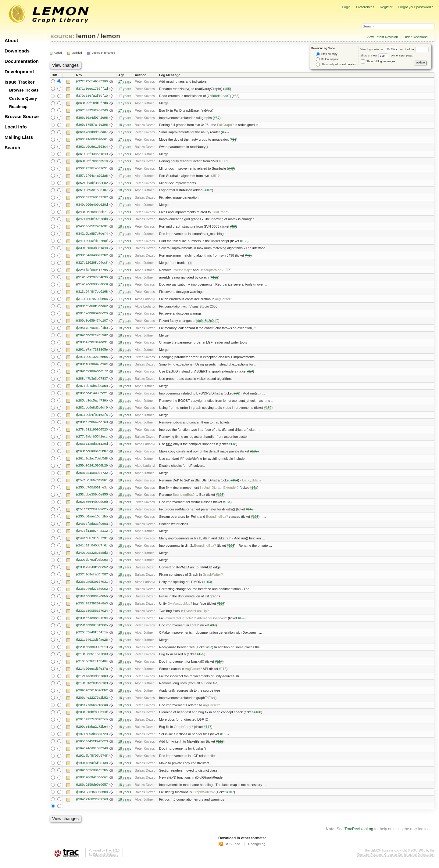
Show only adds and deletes (336, 65)
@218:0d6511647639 (92, 660)
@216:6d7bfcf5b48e (92, 667)
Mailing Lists (19, 137)
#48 (248, 257)
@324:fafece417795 (92, 272)
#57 (217, 118)
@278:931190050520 (92, 433)
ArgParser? (223, 301)
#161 (214, 279)
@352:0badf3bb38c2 (92, 184)
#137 (254, 455)
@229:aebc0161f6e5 (92, 631)
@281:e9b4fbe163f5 (92, 418)
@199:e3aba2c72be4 (92, 733)
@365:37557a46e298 (92, 125)
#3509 (224, 162)
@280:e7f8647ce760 (92, 426)
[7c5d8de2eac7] (219, 96)
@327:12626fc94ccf (92, 265)
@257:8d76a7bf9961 (92, 484)
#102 (208, 191)
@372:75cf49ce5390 (92, 81)
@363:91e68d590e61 (92, 140)
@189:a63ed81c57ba (92, 777)
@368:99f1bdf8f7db (92, 103)
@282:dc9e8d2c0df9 (92, 411)
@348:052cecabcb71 (92, 213)
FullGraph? (225, 125)
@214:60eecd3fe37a (92, 675)
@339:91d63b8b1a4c (92, 250)
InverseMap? (182, 272)
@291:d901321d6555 (92, 360)
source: (62, 36)
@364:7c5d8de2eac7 (92, 133)
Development (19, 72)
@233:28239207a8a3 (92, 609)
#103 (207, 587)
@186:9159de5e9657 (92, 792)
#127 (221, 609)
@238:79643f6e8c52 (92, 572)
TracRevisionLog (359, 836)
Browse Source (22, 116)
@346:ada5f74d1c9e (92, 228)
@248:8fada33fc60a (92, 528)
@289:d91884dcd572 (92, 374)
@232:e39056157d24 (92, 616)
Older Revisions (415, 37)
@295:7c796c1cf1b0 (92, 330)
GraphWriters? (204, 799)
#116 (223, 675)
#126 (220, 499)
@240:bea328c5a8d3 (92, 557)
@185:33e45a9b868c (92, 799)
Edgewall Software (106, 862)
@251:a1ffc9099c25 (92, 513)
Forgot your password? (415, 7)
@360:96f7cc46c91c (92, 162)
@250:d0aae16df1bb (92, 521)
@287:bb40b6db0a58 (92, 389)
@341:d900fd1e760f (92, 243)
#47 (231, 169)
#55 (227, 89)
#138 (244, 243)
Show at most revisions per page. (387, 56)
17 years (125, 81)
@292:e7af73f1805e (92, 352)
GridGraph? (220, 213)
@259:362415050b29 (92, 470)
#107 (230, 799)
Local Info (16, 127)
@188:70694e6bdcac (92, 784)
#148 (232, 448)
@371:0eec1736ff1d (92, 89)
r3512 (215, 177)
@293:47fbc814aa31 (92, 345)
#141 (253, 492)
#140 (250, 513)
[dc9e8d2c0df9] (208, 323)
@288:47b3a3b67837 (92, 382)
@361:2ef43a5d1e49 (92, 155)
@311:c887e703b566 (92, 301)
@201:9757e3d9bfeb (92, 726)
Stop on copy (327, 54)
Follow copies (327, 59)
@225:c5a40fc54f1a (92, 638)
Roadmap (18, 107)
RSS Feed (232, 851)
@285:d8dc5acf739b (92, 404)
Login (346, 7)
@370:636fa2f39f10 (92, 96)
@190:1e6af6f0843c (92, 770)
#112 (220, 748)
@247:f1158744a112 (92, 535)
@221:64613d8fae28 (92, 645)
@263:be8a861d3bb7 (92, 455)
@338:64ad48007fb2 (92, 257)
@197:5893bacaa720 (92, 740)
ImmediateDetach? (178, 623)
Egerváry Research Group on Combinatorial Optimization (396, 862)
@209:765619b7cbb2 (92, 697)
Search (12, 148)
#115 (224, 740)
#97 (213, 631)
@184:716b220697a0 (92, 806)
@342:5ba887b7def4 (92, 235)
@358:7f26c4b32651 (92, 169)
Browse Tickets (24, 90)
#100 (257, 719)
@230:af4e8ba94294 (92, 623)
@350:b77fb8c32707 (92, 199)
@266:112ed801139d (92, 448)
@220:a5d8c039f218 (92, 653)
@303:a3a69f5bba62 (92, 308)
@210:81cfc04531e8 (92, 689)
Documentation (22, 61)
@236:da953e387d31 (92, 587)
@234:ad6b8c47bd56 (92, 601)
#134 (234, 484)
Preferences (365, 7)
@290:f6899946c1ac (92, 367)
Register (386, 7)
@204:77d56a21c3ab (92, 711)
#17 (250, 374)
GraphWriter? (213, 579)
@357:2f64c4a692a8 (92, 177)
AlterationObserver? (212, 623)
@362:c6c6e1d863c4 (92, 147)
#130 (242, 623)
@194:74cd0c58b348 (92, 755)
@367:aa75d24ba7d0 (92, 111)
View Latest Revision (382, 37)
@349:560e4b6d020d (92, 206)
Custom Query (23, 98)
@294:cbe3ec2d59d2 (92, 338)
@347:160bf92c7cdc (92, 221)
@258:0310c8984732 (92, 477)
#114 (219, 667)
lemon (86, 36)
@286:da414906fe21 (92, 396)
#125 (200, 660)
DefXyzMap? (252, 484)
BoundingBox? (184, 499)
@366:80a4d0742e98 (92, 118)
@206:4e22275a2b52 (92, 704)
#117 (207, 733)
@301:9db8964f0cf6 (92, 316)
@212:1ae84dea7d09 (92, 682)
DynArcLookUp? (180, 609)
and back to (414, 49)
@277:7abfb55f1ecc (92, 440)
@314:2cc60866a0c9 (92, 286)
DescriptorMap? (211, 272)
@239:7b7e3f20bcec (92, 565)
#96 (236, 396)
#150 (268, 411)
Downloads (17, 51)
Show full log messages (378, 61)
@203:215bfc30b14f (92, 719)
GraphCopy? (183, 733)
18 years (125, 125)
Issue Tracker (20, 82)
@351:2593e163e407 (92, 191)
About (11, 40)
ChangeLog (257, 851)
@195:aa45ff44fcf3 (92, 748)
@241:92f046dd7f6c (92, 550)
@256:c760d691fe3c (92, 492)
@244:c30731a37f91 (92, 543)
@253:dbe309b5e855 (92, 499)
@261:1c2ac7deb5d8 (92, 462)
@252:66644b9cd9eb (92, 506)
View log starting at (380, 49)
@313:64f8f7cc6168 (92, 294)
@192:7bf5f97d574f (92, 762)
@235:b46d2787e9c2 (92, 594)
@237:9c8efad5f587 (92, 579)
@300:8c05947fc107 (92, 323)
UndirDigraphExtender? (221, 492)
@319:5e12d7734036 (92, 279)
